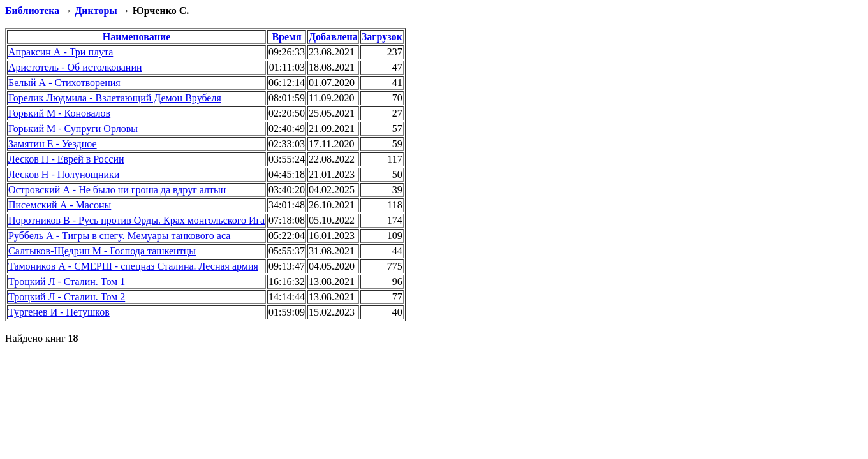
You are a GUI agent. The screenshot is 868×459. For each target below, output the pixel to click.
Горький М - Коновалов (59, 113)
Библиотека (32, 11)
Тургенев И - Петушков (59, 312)
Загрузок (382, 37)
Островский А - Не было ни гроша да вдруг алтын (117, 190)
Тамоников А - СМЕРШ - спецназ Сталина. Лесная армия (133, 266)
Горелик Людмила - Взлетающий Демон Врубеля (115, 98)
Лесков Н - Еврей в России (66, 159)
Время (286, 37)
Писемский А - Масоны (60, 205)
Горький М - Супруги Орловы (73, 128)
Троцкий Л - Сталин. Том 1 (67, 281)
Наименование (137, 37)
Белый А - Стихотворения (64, 83)
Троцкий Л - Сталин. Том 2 (67, 297)
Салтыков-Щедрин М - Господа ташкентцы (102, 251)
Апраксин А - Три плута (61, 52)
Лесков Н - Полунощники (64, 174)
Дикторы (96, 11)
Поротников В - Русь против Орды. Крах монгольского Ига (136, 220)
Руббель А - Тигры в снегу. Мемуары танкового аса (119, 236)
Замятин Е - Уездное (53, 144)
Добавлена (333, 37)
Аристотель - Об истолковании (75, 67)
